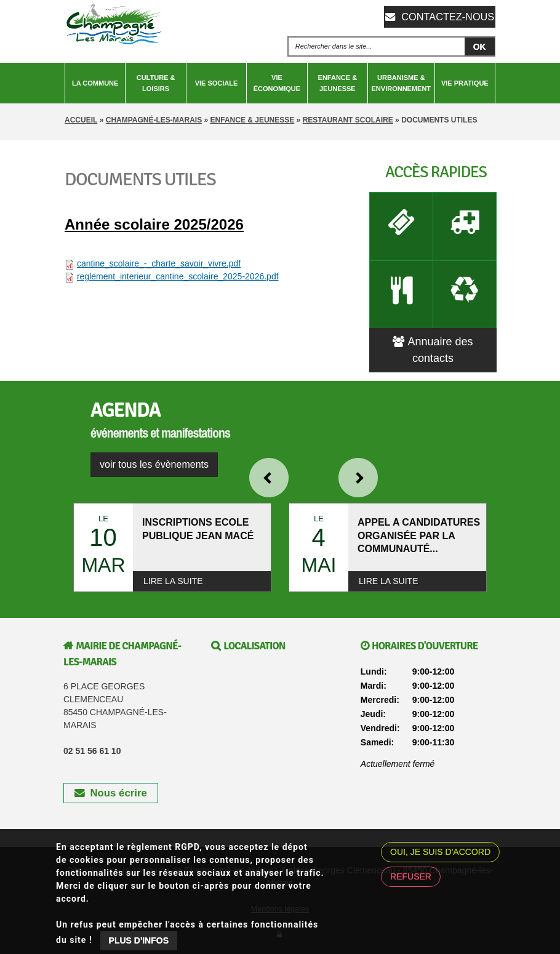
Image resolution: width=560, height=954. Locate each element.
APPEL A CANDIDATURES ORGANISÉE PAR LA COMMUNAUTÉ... (419, 518)
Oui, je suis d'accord (440, 852)
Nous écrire (111, 775)
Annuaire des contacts (433, 332)
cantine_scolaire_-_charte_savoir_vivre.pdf (159, 263)
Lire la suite (173, 563)
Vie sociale (217, 83)
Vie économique (277, 83)
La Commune (95, 83)
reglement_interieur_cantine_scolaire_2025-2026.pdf (178, 276)
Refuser (411, 876)
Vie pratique (465, 83)
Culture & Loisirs (156, 83)
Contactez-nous (446, 17)
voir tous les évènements (154, 447)
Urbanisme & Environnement (402, 83)
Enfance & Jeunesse (338, 83)
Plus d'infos (139, 940)
